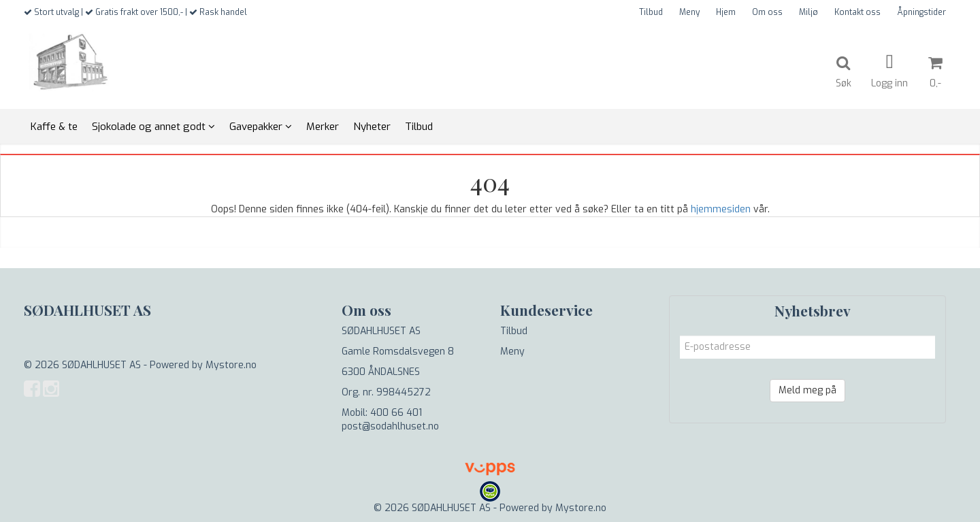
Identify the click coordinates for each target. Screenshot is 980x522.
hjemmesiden (721, 209)
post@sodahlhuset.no (390, 426)
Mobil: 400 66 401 (382, 413)
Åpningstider (921, 12)
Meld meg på (807, 390)
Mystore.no (231, 365)
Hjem (726, 12)
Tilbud (651, 12)
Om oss (767, 12)
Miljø (808, 12)
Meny (689, 12)
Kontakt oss (857, 12)
